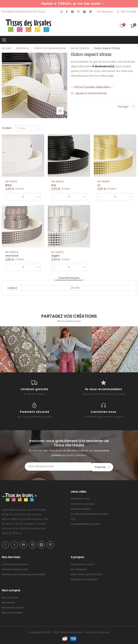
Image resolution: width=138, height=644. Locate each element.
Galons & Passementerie (50, 48)
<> (134, 107)
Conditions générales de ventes (90, 513)
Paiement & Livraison (83, 503)
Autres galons (80, 48)
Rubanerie (22, 48)
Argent (56, 256)
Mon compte (126, 12)
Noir (54, 185)
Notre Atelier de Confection (87, 574)
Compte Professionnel (15, 569)
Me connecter (10, 597)
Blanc (9, 185)
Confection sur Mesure (15, 564)
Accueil (6, 48)
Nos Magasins (105, 12)
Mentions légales (81, 508)
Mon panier (8, 602)
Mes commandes (12, 612)
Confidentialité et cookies (86, 523)
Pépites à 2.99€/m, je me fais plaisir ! (72, 4)
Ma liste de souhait (13, 607)
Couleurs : (7, 128)
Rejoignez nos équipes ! (85, 579)
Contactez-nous (80, 498)
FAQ (73, 518)
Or (99, 185)
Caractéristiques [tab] (69, 278)
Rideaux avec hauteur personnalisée (23, 574)
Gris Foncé (12, 256)
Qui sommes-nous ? (83, 564)
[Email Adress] (54, 467)
